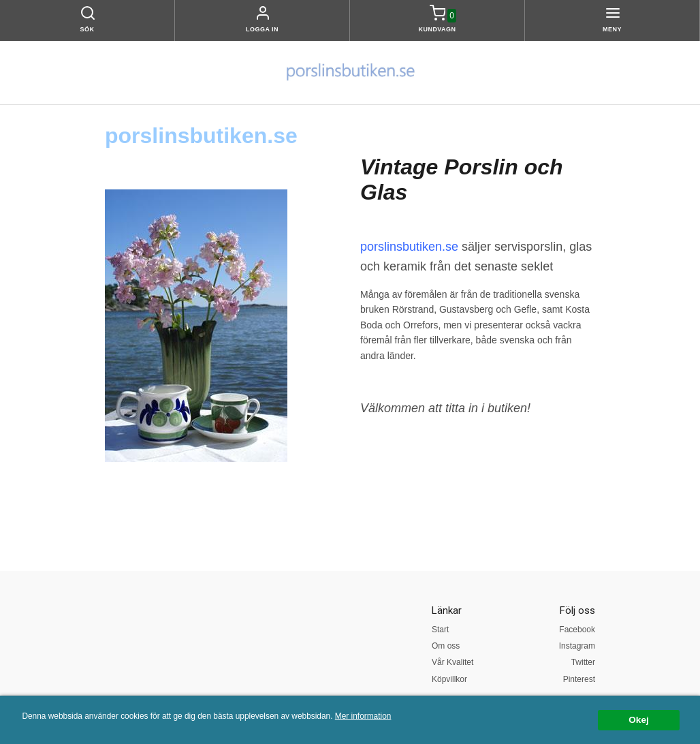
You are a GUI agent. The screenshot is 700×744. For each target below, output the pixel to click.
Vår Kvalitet (452, 662)
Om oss (446, 646)
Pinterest (579, 679)
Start (440, 630)
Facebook (577, 630)
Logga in (262, 29)
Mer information (363, 716)
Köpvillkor (449, 679)
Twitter (583, 662)
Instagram (577, 646)
